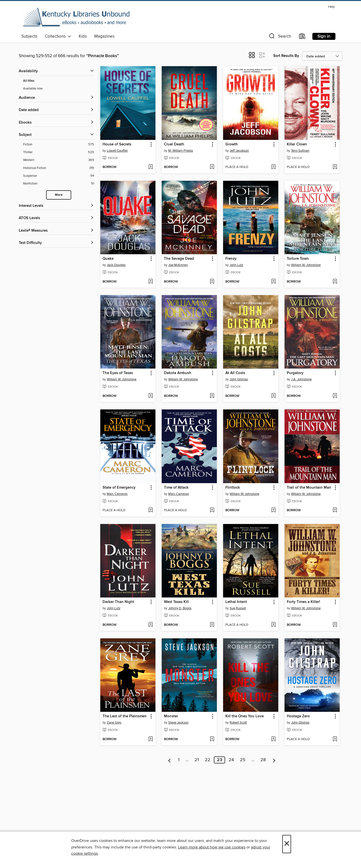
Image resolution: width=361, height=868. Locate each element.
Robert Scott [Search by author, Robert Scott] (238, 723)
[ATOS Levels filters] (56, 218)
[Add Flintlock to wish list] (273, 510)
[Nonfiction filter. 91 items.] (59, 184)
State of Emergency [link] (119, 488)
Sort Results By (286, 56)
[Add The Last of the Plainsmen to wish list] (151, 739)
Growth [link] (232, 144)
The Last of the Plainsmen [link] (125, 716)
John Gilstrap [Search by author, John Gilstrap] (239, 379)
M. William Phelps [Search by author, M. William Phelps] (181, 151)
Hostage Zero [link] (298, 716)
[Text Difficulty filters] (56, 243)
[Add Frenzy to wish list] (273, 282)
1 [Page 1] (179, 760)
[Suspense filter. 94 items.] (59, 176)
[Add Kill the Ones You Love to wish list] (273, 739)
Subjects (29, 36)
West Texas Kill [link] (176, 602)
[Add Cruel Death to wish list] (212, 167)
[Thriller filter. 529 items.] (59, 152)
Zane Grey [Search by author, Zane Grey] (114, 723)
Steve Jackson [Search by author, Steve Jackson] (178, 723)
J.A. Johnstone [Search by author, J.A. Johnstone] (301, 379)
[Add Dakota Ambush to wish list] (212, 396)
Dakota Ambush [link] (178, 373)
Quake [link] (108, 259)
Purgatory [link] (295, 373)
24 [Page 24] (231, 760)
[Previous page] (170, 760)
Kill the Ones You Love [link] (245, 716)
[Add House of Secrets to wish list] (151, 167)
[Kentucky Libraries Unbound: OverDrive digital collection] (76, 17)
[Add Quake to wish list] (151, 282)
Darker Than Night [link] (118, 602)
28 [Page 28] (263, 760)
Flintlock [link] (233, 488)
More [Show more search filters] (59, 195)
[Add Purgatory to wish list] (335, 396)
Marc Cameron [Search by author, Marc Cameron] (117, 494)
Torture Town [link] (298, 259)
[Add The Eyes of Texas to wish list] (151, 396)
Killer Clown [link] (297, 144)
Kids (83, 36)
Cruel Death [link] (174, 144)
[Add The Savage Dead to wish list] (212, 282)
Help (331, 7)
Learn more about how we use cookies (212, 847)
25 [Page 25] (243, 760)
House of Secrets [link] (117, 144)
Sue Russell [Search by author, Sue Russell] (238, 608)
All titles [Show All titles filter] (29, 81)
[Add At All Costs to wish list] (273, 396)
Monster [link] (171, 716)
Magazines (104, 36)
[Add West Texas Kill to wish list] (212, 625)
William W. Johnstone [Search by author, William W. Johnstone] (306, 265)
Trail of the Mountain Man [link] (309, 488)
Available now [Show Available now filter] (33, 89)
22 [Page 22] (208, 760)
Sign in (324, 36)
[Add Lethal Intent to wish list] (273, 625)
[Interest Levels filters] (56, 206)
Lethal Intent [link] (236, 602)
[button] (280, 37)
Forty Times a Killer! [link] (303, 602)
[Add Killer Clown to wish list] (335, 167)
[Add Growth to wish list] (273, 167)
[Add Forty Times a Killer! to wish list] (335, 625)
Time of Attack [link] (176, 488)
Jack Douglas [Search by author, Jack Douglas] (116, 265)
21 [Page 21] (197, 760)
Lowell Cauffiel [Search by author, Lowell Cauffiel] (117, 151)
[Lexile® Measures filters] (56, 231)
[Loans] (302, 37)
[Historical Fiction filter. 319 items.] (59, 168)
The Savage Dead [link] (179, 259)
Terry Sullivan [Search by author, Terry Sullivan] (300, 151)
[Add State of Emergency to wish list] (151, 510)
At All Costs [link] (235, 373)
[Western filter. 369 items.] (59, 160)
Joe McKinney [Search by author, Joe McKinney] (178, 265)
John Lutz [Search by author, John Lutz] (236, 265)
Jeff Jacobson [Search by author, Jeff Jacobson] (239, 151)
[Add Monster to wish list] (212, 739)
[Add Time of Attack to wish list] (212, 510)
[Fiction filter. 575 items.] (59, 145)
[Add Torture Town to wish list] (335, 282)
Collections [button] (58, 36)
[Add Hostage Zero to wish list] (335, 739)
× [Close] (287, 844)
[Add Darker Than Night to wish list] (151, 625)
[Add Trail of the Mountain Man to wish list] (335, 510)
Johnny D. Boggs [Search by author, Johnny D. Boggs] (180, 608)
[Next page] (274, 760)
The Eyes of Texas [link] (118, 373)
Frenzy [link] (231, 259)
